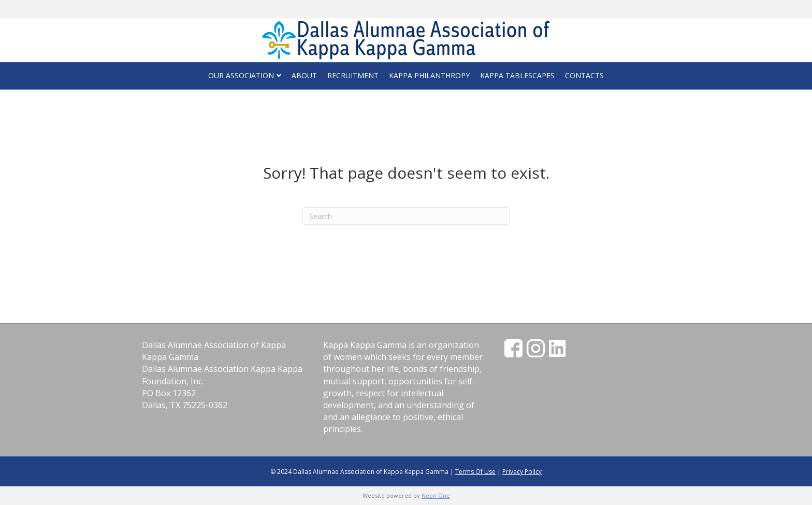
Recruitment (353, 75)
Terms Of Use (475, 472)
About (304, 75)
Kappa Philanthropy (429, 75)
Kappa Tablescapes (517, 75)
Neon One (436, 495)
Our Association (241, 75)
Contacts (584, 75)
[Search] (406, 216)
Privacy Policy (522, 472)
